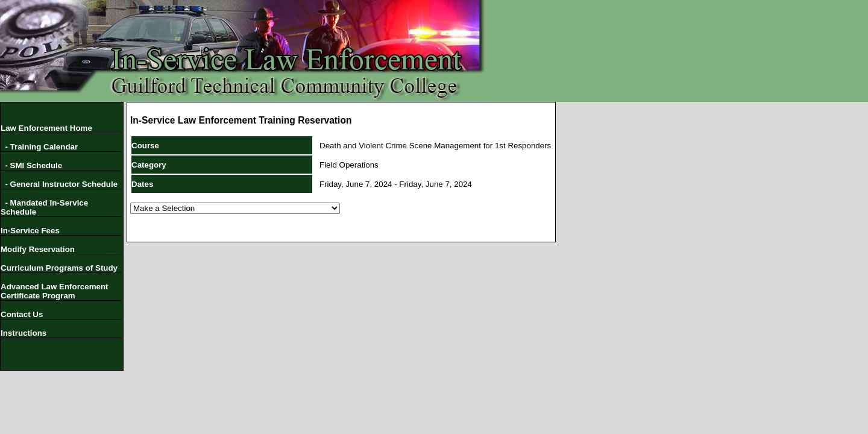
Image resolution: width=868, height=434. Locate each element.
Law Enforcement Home (46, 128)
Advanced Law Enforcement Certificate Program (55, 291)
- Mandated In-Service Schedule (44, 207)
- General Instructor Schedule (59, 184)
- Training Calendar (39, 147)
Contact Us (22, 314)
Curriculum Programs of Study (59, 268)
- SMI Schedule (31, 165)
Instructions (24, 333)
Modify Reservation (38, 249)
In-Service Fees (30, 231)
